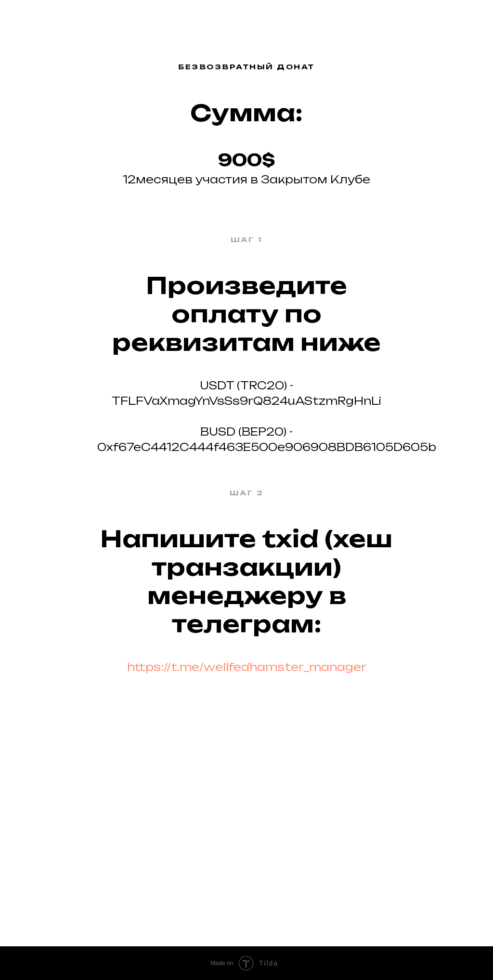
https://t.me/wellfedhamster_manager (247, 667)
